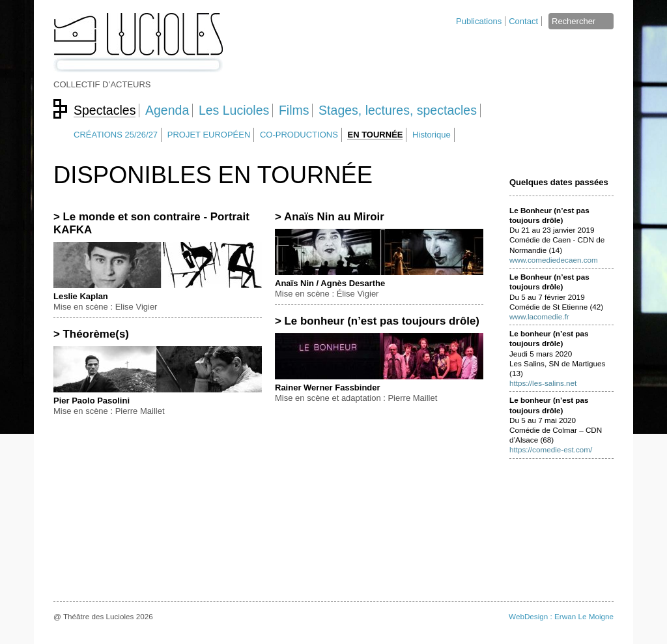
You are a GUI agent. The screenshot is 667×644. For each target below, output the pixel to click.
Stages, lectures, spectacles (398, 110)
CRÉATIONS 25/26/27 (116, 135)
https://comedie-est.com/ (551, 449)
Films (294, 110)
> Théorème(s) (91, 334)
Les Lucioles (234, 110)
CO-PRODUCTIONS (299, 135)
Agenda (167, 110)
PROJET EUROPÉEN (209, 135)
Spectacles (105, 110)
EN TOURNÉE (375, 135)
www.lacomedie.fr (539, 316)
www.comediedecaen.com (554, 260)
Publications (479, 21)
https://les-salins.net (543, 383)
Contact (523, 21)
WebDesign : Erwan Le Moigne (561, 616)
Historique (432, 135)
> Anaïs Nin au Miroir (330, 217)
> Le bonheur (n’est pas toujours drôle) (377, 321)
